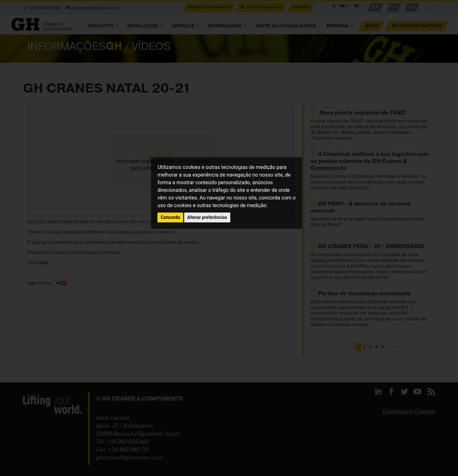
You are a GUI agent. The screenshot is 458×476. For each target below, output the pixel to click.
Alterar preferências (207, 217)
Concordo (170, 217)
